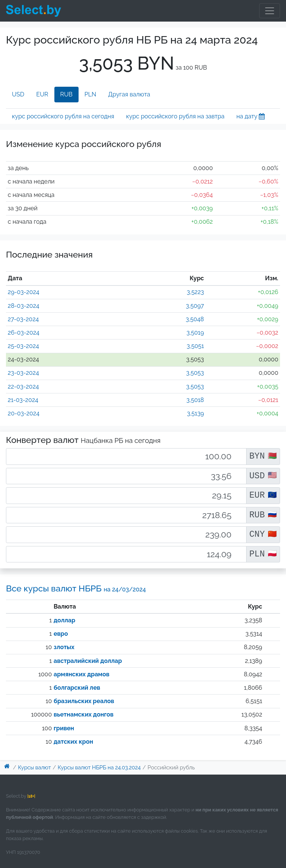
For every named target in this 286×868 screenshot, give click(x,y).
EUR (42, 94)
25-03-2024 (23, 346)
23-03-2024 (23, 373)
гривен (64, 728)
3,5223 (195, 292)
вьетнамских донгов (84, 714)
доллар (64, 620)
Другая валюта (129, 94)
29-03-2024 (24, 292)
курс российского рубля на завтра (175, 116)
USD (18, 94)
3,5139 (196, 413)
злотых (64, 647)
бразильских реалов (84, 701)
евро (61, 634)
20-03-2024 (24, 413)
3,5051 (195, 346)
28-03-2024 (24, 306)
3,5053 (195, 373)
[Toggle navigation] (270, 11)
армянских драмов (82, 674)
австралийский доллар (88, 661)
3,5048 (195, 319)
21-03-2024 (23, 400)
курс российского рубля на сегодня (63, 116)
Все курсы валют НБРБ (76, 588)
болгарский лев (77, 688)
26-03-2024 (24, 333)
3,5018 (195, 400)
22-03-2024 (23, 387)
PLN (90, 94)
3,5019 (195, 333)
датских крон (73, 742)
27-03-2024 (23, 319)
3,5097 (195, 306)
